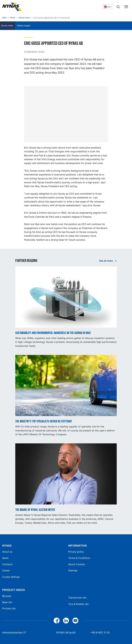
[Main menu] (126, 7)
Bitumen (7, 596)
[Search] (118, 7)
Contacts (7, 564)
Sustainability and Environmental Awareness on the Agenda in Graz (53, 333)
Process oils (9, 608)
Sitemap (73, 570)
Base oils (7, 602)
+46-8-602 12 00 (100, 632)
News (5, 558)
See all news (106, 261)
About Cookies (77, 564)
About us (7, 552)
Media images (24, 26)
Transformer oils (77, 598)
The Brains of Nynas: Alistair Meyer (35, 510)
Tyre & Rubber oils (78, 604)
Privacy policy (76, 552)
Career (6, 570)
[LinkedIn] (66, 621)
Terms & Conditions (79, 558)
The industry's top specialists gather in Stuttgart (44, 422)
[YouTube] (75, 621)
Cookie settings (11, 577)
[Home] (24, 7)
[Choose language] (108, 7)
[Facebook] (57, 621)
